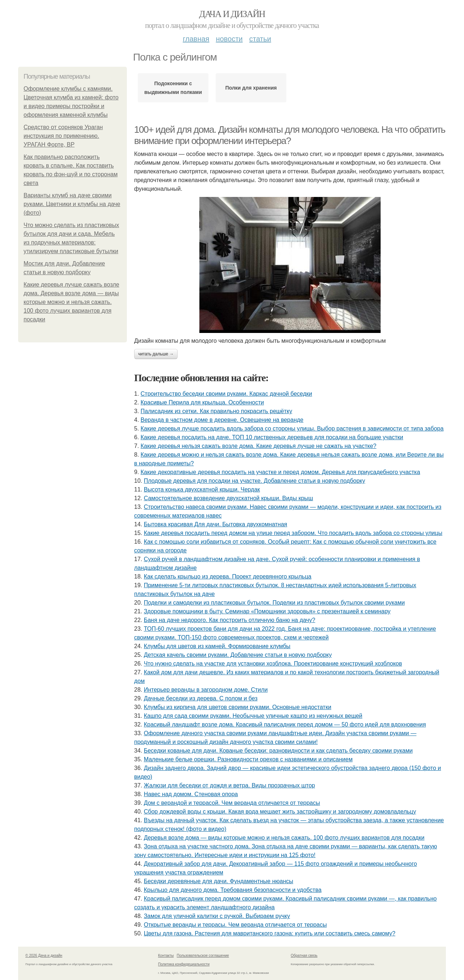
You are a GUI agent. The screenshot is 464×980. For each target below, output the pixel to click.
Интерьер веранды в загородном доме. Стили (206, 690)
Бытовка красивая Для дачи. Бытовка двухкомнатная (216, 524)
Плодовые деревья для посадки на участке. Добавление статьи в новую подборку (255, 481)
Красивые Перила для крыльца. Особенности (202, 402)
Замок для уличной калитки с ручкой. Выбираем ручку (217, 916)
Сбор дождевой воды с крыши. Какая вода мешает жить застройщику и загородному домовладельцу (280, 812)
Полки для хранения (251, 88)
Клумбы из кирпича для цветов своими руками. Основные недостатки (238, 707)
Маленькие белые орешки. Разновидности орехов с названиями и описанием (248, 759)
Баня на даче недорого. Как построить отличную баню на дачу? (230, 620)
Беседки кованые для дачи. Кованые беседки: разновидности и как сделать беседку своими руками (278, 751)
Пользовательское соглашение (203, 956)
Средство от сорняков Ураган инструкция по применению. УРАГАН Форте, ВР (63, 136)
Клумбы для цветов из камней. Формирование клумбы (217, 646)
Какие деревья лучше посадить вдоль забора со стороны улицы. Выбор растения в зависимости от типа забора (292, 429)
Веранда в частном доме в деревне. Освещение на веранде (222, 420)
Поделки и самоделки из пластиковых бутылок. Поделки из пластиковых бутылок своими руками (274, 603)
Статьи (260, 39)
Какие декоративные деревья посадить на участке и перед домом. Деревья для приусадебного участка (280, 472)
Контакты (166, 956)
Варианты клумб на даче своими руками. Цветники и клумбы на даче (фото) (72, 204)
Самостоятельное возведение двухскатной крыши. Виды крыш (229, 498)
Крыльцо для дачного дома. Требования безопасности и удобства (233, 890)
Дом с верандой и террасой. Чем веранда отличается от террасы (232, 803)
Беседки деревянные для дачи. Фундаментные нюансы (219, 881)
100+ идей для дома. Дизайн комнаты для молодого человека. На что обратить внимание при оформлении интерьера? (290, 135)
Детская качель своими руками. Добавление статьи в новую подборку (238, 655)
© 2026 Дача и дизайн (44, 956)
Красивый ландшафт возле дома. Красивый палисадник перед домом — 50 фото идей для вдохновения (285, 724)
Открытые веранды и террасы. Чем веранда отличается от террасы (235, 925)
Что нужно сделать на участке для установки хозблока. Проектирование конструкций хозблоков (273, 664)
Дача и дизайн (232, 14)
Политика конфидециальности (184, 964)
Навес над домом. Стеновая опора (191, 794)
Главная (196, 39)
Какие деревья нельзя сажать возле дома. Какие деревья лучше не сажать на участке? (258, 446)
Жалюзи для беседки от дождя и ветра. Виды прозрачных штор (229, 785)
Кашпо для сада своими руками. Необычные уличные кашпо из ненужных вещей (253, 716)
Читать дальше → (156, 354)
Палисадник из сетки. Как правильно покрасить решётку (216, 411)
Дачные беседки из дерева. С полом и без (201, 698)
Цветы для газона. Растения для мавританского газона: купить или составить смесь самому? (270, 933)
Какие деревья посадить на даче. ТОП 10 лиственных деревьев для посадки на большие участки (272, 437)
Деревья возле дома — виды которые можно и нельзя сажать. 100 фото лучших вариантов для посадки (284, 838)
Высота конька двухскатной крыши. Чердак (202, 489)
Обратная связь (304, 956)
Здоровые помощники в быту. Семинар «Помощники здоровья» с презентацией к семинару (267, 611)
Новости (229, 39)
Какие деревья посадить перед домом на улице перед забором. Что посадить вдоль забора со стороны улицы (293, 533)
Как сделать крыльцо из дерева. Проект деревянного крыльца (228, 577)
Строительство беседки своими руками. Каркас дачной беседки (226, 394)
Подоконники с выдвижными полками (173, 88)
